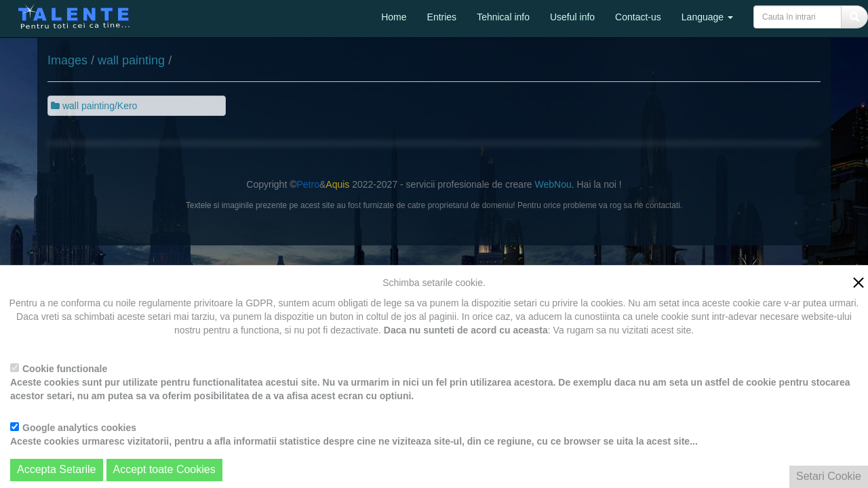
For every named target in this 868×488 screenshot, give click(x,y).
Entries (442, 17)
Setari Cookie (829, 476)
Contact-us (638, 17)
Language (707, 17)
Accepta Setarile (57, 469)
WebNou (553, 184)
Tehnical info (503, 17)
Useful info (572, 17)
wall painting (131, 60)
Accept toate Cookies (164, 469)
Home (394, 17)
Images (67, 60)
